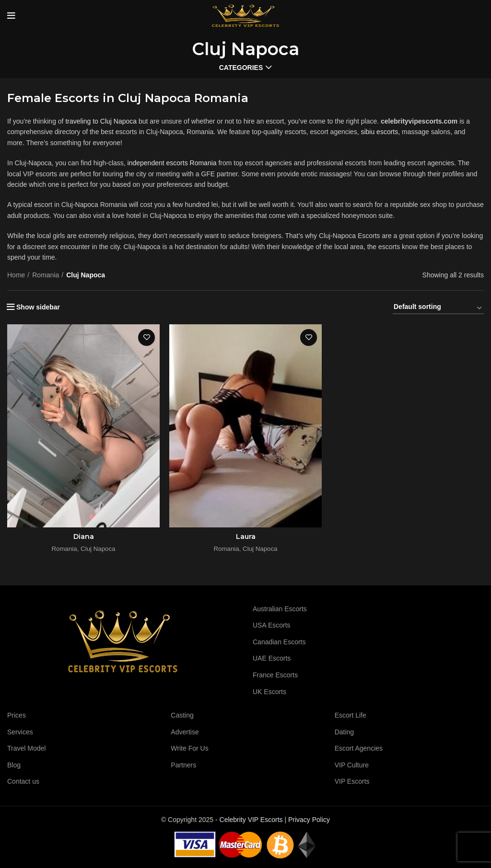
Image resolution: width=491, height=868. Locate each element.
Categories (241, 68)
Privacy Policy (309, 820)
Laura (246, 537)
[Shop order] (438, 308)
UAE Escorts (272, 658)
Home (16, 275)
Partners (183, 765)
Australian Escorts (280, 609)
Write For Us (189, 748)
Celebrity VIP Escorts (251, 820)
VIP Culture (352, 765)
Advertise (185, 732)
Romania (46, 275)
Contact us (23, 781)
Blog (14, 765)
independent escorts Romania (172, 163)
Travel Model (26, 748)
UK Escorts (269, 692)
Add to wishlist (146, 337)
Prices (17, 715)
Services (20, 732)
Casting (182, 715)
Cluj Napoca (98, 549)
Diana (84, 537)
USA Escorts (272, 625)
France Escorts (275, 675)
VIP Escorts (352, 781)
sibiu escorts (379, 132)
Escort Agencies (359, 748)
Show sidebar (38, 307)
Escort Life (351, 715)
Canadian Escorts (279, 642)
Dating (344, 732)
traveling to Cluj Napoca (101, 121)
